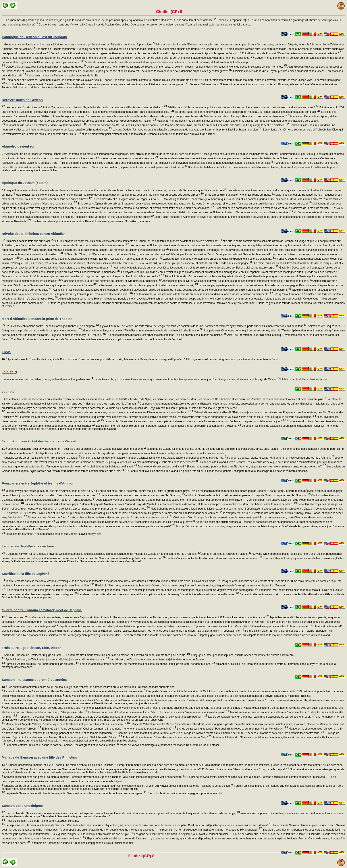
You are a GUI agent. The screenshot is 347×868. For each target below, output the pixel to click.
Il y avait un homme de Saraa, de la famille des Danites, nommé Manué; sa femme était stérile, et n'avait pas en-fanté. (74, 691)
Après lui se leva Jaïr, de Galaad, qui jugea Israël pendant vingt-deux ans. (48, 379)
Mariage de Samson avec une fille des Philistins (39, 757)
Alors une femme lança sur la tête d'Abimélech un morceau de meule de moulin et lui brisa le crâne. (143, 331)
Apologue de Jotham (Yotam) (25, 183)
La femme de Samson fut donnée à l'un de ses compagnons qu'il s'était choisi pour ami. (82, 843)
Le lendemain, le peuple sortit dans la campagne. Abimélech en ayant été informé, (147, 285)
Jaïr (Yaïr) (9, 372)
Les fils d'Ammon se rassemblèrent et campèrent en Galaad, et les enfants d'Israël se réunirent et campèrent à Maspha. (168, 426)
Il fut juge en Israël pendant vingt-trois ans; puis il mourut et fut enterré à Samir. (232, 359)
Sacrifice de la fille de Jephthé (25, 574)
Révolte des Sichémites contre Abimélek (34, 234)
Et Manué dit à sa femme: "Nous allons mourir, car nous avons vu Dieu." (167, 738)
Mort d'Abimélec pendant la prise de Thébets (37, 319)
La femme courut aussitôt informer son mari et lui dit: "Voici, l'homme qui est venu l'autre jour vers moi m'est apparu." (159, 712)
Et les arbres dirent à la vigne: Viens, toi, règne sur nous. (127, 199)
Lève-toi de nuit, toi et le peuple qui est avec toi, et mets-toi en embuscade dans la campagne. (196, 263)
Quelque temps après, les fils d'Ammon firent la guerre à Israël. (42, 458)
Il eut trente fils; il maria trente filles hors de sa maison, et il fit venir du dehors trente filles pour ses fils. (128, 655)
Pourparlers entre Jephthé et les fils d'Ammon (38, 483)
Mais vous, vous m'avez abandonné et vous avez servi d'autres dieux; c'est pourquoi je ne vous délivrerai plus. (249, 417)
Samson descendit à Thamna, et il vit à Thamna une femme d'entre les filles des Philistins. (59, 765)
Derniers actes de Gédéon (22, 100)
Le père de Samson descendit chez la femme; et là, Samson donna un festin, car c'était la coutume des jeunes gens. (76, 793)
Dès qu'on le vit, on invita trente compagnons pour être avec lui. (185, 793)
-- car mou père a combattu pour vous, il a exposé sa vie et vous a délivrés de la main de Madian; (274, 208)
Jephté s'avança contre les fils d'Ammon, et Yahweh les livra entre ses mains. (214, 558)
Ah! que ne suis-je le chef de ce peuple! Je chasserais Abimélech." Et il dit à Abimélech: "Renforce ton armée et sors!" (91, 259)
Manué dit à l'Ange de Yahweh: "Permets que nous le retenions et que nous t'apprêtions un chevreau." (67, 724)
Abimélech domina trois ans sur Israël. (30, 241)
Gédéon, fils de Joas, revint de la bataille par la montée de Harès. (46, 67)
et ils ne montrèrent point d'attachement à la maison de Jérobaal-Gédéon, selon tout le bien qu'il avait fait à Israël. (148, 134)
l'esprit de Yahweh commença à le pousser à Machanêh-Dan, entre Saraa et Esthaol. (169, 745)
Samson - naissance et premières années (34, 680)
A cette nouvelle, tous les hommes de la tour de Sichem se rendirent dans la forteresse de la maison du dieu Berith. (203, 294)
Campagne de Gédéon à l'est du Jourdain (34, 37)
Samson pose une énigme (22, 806)
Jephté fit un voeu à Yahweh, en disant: (226, 554)
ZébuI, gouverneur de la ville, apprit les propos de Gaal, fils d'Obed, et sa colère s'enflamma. (219, 259)
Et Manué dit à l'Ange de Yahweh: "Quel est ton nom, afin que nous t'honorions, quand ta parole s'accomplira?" (109, 729)
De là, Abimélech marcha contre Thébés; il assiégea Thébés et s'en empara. (52, 326)
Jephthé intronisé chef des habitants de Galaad (39, 441)
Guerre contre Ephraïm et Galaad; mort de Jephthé (42, 610)
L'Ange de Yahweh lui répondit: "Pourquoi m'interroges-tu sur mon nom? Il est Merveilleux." (232, 729)
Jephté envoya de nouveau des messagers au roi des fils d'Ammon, (143, 495)
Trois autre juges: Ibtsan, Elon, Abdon (32, 648)
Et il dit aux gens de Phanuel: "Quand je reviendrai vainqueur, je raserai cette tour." (292, 53)
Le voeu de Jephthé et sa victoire (28, 546)
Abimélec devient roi (18, 146)
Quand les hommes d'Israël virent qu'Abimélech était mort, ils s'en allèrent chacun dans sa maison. (166, 335)
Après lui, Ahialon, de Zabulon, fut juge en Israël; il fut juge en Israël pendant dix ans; (57, 660)
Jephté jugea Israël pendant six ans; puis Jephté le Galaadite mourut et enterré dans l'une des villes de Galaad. (265, 635)
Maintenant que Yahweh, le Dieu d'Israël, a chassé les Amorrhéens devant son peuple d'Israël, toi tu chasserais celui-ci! (100, 518)
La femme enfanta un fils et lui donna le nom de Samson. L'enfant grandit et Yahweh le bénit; (62, 745)
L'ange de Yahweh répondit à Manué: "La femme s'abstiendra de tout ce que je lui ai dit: (261, 717)
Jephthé (8, 392)
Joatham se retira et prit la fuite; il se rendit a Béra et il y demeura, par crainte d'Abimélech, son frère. (91, 221)
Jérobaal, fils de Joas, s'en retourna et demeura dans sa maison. (45, 125)
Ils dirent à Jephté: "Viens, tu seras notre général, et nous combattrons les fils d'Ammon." (280, 458)
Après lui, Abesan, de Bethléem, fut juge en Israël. (34, 655)
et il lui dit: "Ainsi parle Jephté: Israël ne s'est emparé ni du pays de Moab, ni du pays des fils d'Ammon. (248, 495)
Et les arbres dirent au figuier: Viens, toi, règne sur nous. (239, 195)
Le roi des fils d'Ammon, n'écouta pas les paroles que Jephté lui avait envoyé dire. (53, 534)
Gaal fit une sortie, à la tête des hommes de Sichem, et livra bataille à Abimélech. (112, 281)
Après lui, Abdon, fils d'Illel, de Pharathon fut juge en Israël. (42, 664)
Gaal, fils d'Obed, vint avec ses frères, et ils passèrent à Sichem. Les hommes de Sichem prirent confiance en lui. (101, 250)
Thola (6, 352)
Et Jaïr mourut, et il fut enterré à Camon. (304, 379)
